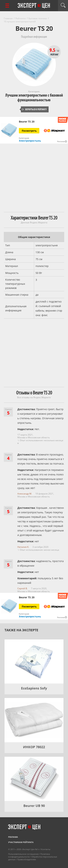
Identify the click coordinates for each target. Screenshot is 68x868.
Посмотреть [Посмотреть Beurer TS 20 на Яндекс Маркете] (29, 131)
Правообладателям (27, 859)
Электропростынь (30, 141)
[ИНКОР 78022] (34, 720)
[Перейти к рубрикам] (7, 6)
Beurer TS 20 (27, 122)
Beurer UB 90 (34, 806)
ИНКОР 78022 (34, 747)
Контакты (46, 849)
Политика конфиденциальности (29, 855)
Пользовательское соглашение (23, 854)
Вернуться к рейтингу (34, 109)
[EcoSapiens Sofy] (34, 662)
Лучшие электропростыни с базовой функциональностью (34, 98)
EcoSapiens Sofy (34, 688)
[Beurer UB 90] (34, 779)
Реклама (13, 837)
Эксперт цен (34, 6)
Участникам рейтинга (21, 842)
